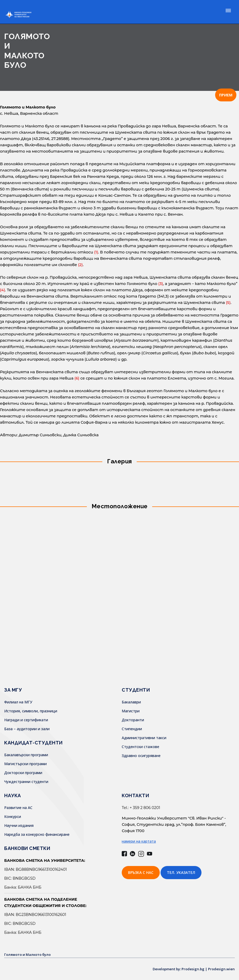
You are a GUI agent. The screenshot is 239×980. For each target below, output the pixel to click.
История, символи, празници (31, 711)
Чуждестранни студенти (26, 782)
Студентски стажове (140, 747)
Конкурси (13, 816)
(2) (80, 265)
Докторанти (133, 720)
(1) (96, 252)
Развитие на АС (18, 808)
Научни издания (19, 825)
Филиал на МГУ (18, 702)
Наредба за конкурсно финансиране (37, 834)
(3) (161, 284)
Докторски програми (23, 773)
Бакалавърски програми (26, 755)
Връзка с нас (141, 872)
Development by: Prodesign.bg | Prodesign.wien (191, 969)
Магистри (131, 711)
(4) (2, 290)
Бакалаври (131, 702)
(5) (228, 303)
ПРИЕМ (226, 95)
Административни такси (144, 738)
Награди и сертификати (26, 720)
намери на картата (139, 841)
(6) (77, 378)
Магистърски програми (25, 764)
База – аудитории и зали (27, 729)
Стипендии (132, 729)
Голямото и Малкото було (30, 954)
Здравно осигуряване (141, 756)
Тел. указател (181, 872)
